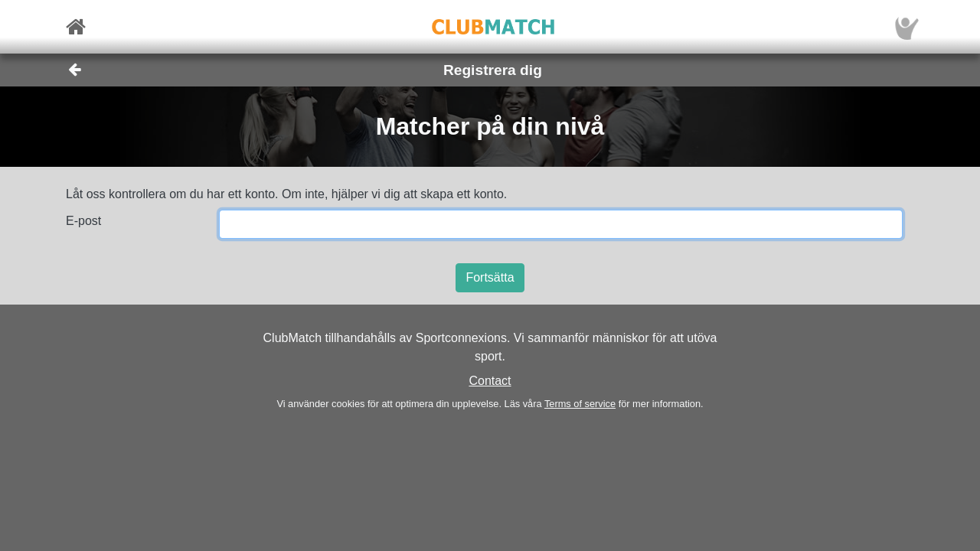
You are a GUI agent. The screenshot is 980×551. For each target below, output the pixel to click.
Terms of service (580, 404)
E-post (83, 221)
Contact (490, 381)
